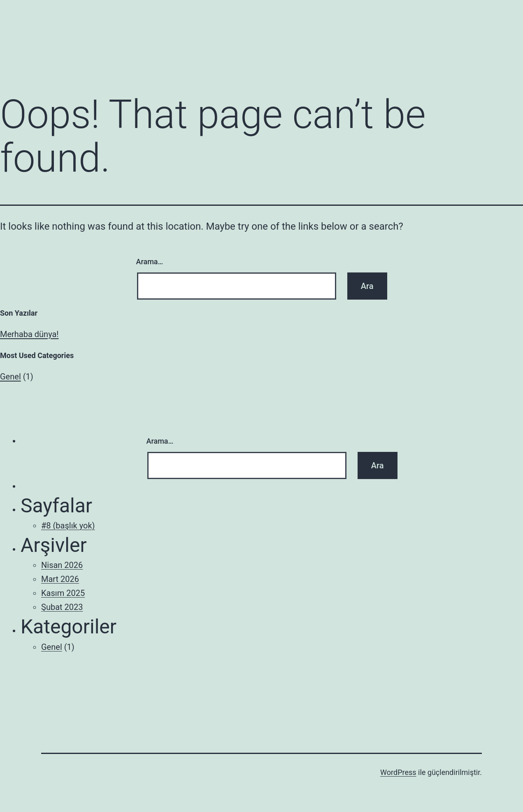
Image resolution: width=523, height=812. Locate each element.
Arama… (150, 262)
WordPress (398, 772)
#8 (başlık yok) (68, 526)
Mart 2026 (60, 579)
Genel (10, 377)
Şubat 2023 (62, 607)
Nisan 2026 (62, 565)
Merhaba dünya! (29, 334)
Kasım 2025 (63, 593)
